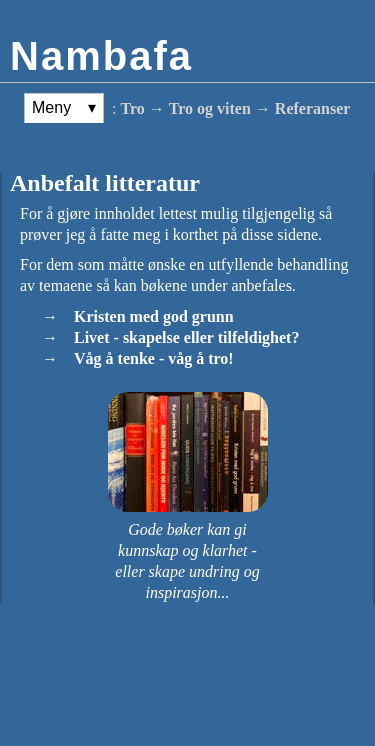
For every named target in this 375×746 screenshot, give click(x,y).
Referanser (313, 108)
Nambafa (101, 56)
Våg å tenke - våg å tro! (154, 358)
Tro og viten (210, 108)
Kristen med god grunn (154, 316)
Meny (51, 107)
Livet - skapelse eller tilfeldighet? (186, 337)
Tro (132, 108)
